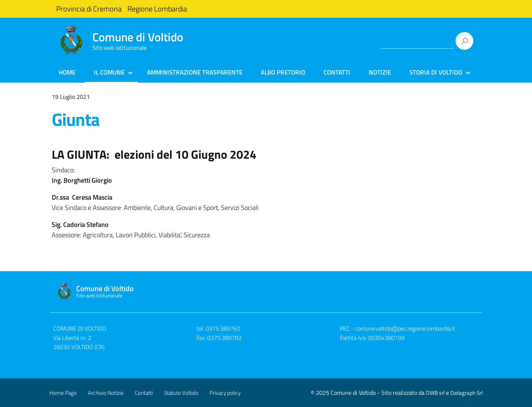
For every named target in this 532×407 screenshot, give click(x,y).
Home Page (63, 393)
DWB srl (435, 393)
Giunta (76, 119)
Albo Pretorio (283, 72)
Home (67, 72)
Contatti (337, 72)
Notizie (380, 72)
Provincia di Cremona (89, 9)
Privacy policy (225, 393)
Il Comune (109, 72)
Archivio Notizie (106, 393)
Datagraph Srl (466, 393)
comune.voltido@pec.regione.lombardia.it (405, 328)
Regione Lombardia (157, 9)
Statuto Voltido (181, 393)
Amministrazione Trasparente (195, 72)
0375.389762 (223, 328)
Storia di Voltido (436, 72)
